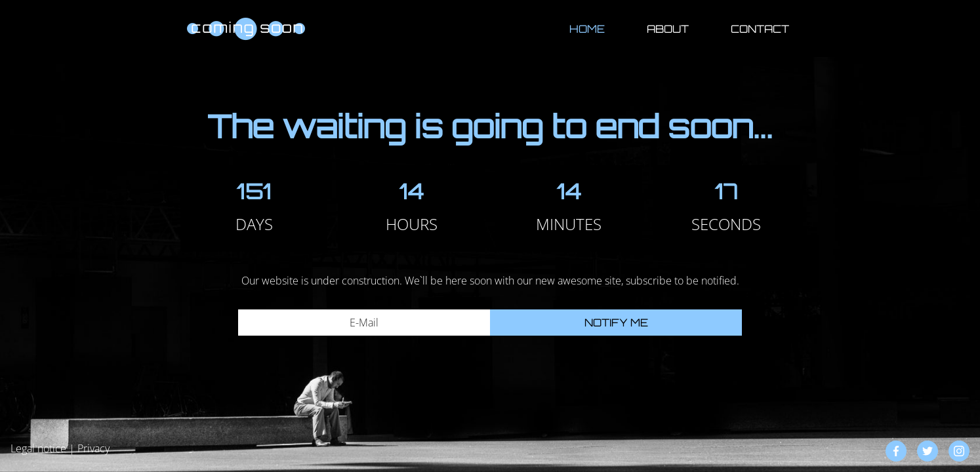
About (668, 29)
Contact (760, 29)
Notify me (616, 323)
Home (587, 29)
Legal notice (38, 448)
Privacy (93, 448)
